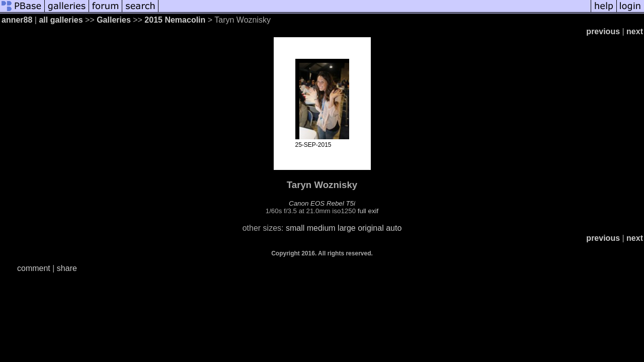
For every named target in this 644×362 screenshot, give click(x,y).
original (371, 228)
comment (34, 268)
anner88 (17, 20)
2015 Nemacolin (176, 20)
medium (321, 228)
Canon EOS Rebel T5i (322, 203)
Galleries (114, 20)
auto (394, 228)
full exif (368, 211)
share (67, 268)
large (347, 228)
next (635, 31)
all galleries (61, 20)
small (295, 228)
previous (603, 31)
